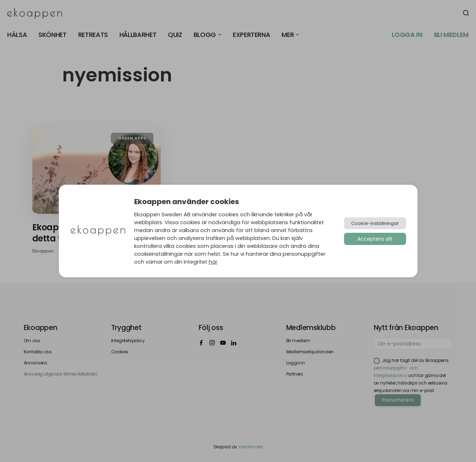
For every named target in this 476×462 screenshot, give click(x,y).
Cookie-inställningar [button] (375, 223)
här (213, 262)
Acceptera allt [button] (375, 239)
